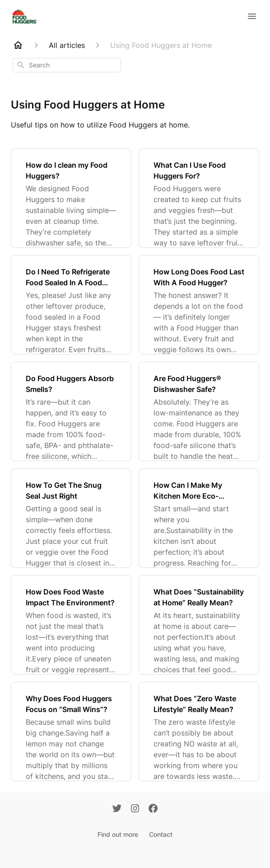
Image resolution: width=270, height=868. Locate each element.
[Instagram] (135, 809)
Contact (161, 834)
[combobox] (67, 65)
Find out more (118, 834)
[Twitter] (117, 809)
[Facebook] (153, 809)
